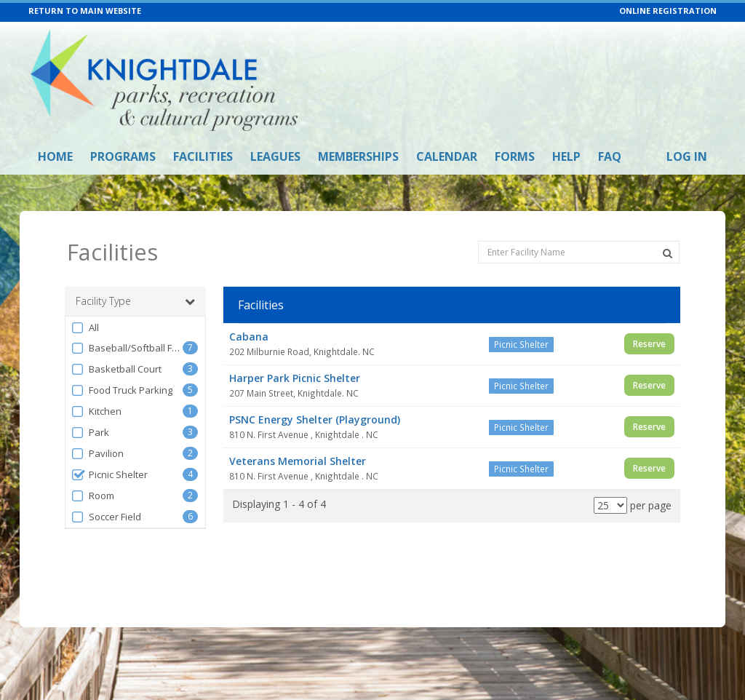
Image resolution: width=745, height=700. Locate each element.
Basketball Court (116, 369)
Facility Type (135, 301)
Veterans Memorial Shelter (298, 461)
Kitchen (96, 411)
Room (92, 496)
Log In (687, 156)
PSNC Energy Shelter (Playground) (315, 419)
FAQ (610, 156)
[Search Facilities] (668, 253)
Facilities (203, 156)
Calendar (447, 156)
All (85, 328)
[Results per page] (610, 505)
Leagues (275, 156)
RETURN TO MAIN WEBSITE (85, 11)
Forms (515, 156)
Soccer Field (106, 517)
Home (55, 156)
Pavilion (97, 454)
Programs (123, 156)
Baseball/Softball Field (127, 348)
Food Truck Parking (121, 390)
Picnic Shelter (109, 475)
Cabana (249, 337)
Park (90, 433)
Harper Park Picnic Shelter (295, 378)
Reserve (649, 344)
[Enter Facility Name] (579, 252)
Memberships (358, 156)
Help (566, 156)
